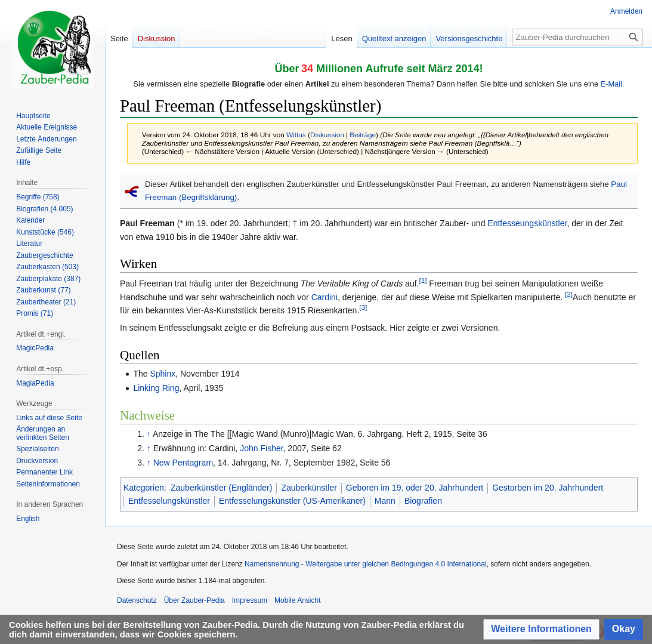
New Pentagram (183, 463)
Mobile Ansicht (297, 600)
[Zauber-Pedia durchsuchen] (577, 37)
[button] (541, 629)
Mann (385, 501)
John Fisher (261, 448)
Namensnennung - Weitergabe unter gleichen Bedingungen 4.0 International (365, 564)
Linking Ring (156, 388)
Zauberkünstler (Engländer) (221, 488)
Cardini (325, 297)
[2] (569, 294)
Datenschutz (137, 600)
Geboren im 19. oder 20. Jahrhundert (415, 488)
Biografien (423, 501)
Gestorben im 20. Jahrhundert (548, 488)
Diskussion (327, 135)
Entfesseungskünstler (527, 223)
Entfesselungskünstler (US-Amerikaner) (292, 501)
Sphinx (163, 374)
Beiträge (363, 135)
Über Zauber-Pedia (194, 600)
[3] (363, 307)
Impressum (250, 600)
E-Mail (611, 84)
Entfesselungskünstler (169, 501)
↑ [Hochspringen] (149, 434)
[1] (423, 281)
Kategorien (144, 488)
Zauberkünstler (309, 488)
